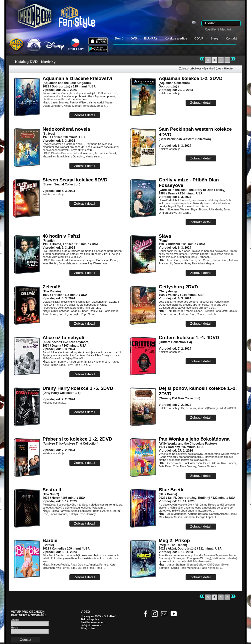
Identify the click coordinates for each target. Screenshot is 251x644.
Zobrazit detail (85, 115)
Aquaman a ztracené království (78, 78)
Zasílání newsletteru (93, 622)
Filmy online (88, 628)
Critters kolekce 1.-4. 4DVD (189, 337)
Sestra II (52, 490)
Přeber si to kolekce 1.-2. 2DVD (78, 439)
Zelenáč (52, 287)
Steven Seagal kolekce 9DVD (75, 180)
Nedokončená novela (66, 129)
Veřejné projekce (91, 625)
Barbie (50, 540)
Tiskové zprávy (90, 619)
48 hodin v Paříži (61, 236)
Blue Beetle (172, 490)
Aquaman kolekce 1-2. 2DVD (191, 78)
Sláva (165, 236)
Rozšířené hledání (218, 29)
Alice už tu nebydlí (64, 337)
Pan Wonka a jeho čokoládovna (194, 439)
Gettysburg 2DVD (178, 287)
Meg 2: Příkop (174, 540)
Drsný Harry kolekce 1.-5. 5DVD (78, 388)
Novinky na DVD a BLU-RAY (98, 616)
